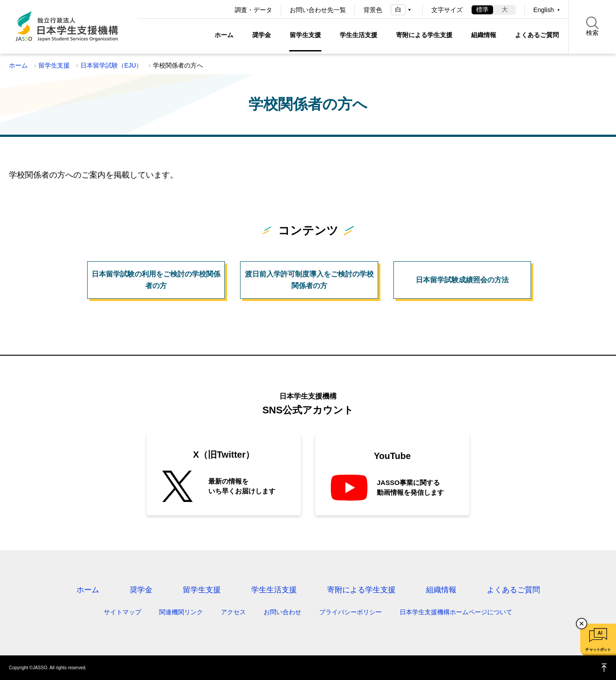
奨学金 (262, 35)
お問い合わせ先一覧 (318, 10)
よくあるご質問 (537, 35)
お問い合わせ (283, 612)
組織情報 (484, 35)
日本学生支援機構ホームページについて (456, 612)
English (544, 10)
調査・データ (253, 10)
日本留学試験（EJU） (111, 65)
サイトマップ (122, 612)
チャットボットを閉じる (582, 624)
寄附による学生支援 (424, 35)
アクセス (233, 612)
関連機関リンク (181, 612)
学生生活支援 (359, 35)
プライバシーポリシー (350, 612)
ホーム (224, 35)
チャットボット (598, 650)
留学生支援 (305, 35)
